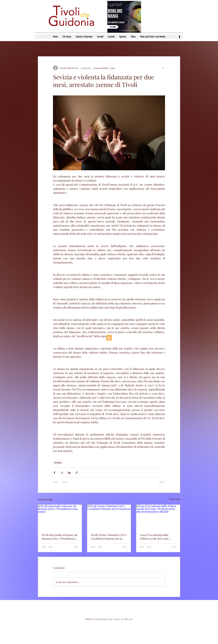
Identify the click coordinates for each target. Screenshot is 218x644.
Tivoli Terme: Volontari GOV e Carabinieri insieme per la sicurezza (109, 537)
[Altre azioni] (163, 68)
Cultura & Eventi (83, 47)
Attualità (61, 47)
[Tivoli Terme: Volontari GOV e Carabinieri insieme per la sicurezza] (109, 517)
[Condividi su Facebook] (54, 473)
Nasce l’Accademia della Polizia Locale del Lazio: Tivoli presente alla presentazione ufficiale (154, 537)
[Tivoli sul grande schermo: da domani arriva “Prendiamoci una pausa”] (60, 517)
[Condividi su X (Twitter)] (62, 473)
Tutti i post (44, 47)
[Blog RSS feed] (109, 338)
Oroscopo (105, 47)
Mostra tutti (175, 499)
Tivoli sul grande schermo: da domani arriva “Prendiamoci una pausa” (59, 537)
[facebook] (179, 37)
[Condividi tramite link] (77, 473)
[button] (176, 47)
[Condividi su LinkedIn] (69, 473)
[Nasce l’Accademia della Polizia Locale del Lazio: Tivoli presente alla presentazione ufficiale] (158, 517)
